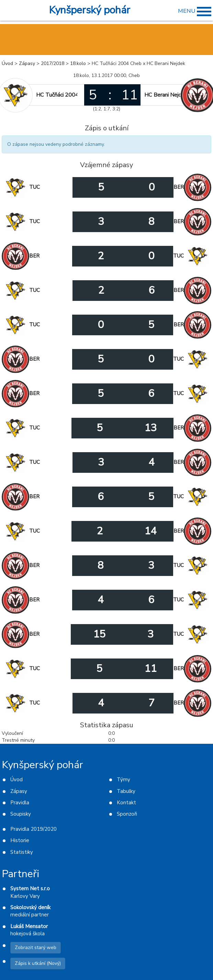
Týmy (124, 780)
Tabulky (126, 791)
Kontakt (126, 803)
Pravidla (20, 803)
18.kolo (78, 63)
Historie (20, 840)
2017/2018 (53, 63)
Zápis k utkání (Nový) (38, 963)
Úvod (7, 63)
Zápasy (27, 63)
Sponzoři (127, 814)
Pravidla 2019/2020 (33, 829)
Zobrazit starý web (36, 948)
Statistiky (22, 852)
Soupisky (21, 814)
